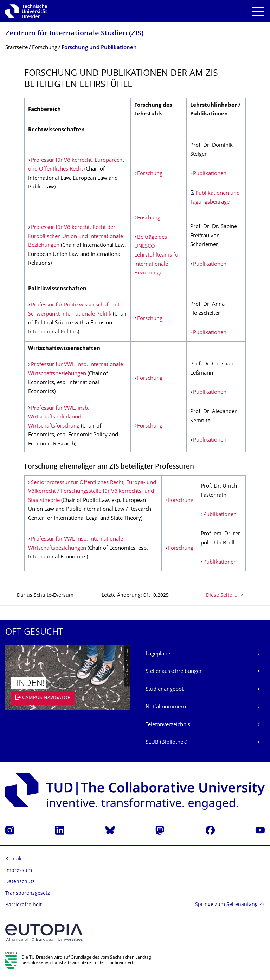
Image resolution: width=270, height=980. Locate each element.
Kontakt (14, 859)
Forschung (150, 174)
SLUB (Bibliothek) (166, 743)
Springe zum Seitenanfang (226, 905)
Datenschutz (20, 882)
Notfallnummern (166, 707)
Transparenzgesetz (28, 893)
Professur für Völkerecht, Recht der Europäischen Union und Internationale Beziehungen (76, 237)
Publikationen (210, 174)
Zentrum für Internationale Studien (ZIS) (74, 34)
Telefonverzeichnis (168, 725)
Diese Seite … (222, 595)
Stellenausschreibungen (174, 672)
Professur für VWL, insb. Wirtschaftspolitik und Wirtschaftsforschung (59, 417)
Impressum (19, 871)
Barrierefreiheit (24, 905)
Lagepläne (158, 654)
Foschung (149, 218)
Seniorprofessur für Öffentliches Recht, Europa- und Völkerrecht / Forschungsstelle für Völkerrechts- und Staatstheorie (92, 492)
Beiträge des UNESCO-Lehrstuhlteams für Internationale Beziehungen (157, 255)
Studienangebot (165, 690)
